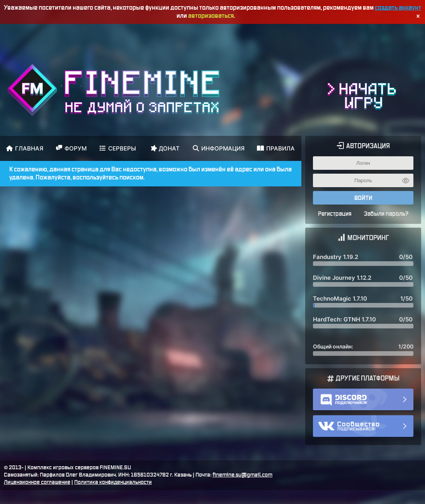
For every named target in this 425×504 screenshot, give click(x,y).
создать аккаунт (398, 8)
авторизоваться (211, 16)
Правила (276, 148)
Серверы (118, 148)
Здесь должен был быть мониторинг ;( (363, 304)
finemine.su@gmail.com (242, 475)
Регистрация (335, 214)
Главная (25, 148)
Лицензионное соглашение (37, 482)
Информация (219, 148)
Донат (165, 148)
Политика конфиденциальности (113, 482)
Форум (71, 148)
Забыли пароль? (386, 214)
